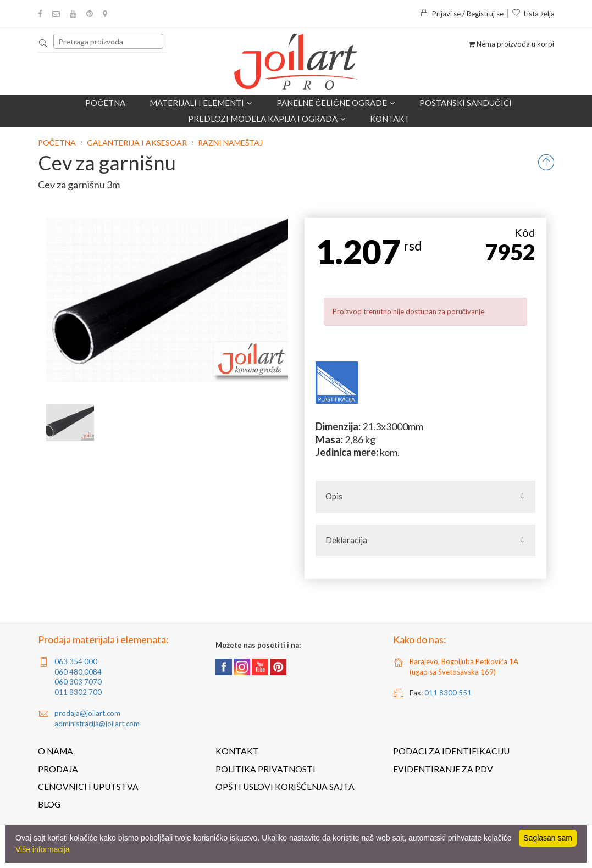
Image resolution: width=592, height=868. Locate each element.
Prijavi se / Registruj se (462, 14)
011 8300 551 (448, 693)
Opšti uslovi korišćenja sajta (285, 787)
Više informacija (43, 849)
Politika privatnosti (265, 769)
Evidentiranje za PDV (443, 769)
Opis (334, 496)
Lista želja (533, 14)
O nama (56, 751)
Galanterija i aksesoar (137, 143)
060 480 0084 (78, 672)
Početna (105, 103)
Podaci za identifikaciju (451, 751)
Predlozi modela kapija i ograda (267, 119)
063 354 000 (76, 661)
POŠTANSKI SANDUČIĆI (466, 103)
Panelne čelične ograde (336, 103)
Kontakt (390, 119)
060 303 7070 (78, 682)
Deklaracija (346, 540)
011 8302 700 (78, 692)
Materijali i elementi (201, 103)
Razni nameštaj (230, 143)
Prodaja (58, 769)
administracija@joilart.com (97, 724)
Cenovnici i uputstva (88, 787)
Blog (49, 804)
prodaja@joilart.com (87, 713)
